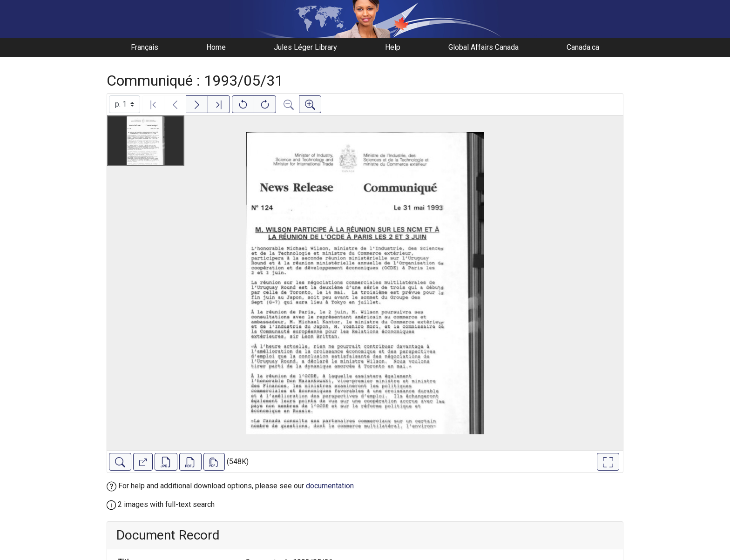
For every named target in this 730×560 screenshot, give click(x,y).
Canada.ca (583, 47)
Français (145, 47)
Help (393, 47)
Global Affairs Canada (483, 47)
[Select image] (125, 104)
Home (216, 47)
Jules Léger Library (305, 47)
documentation (330, 486)
